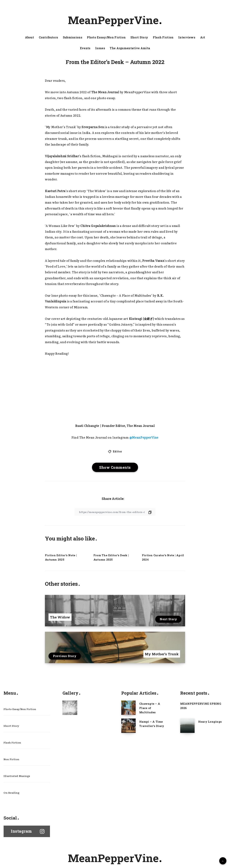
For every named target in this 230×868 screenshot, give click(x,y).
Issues (100, 48)
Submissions (73, 37)
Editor (118, 451)
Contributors (49, 37)
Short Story (139, 37)
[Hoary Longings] (187, 726)
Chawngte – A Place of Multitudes (150, 708)
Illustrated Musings (17, 776)
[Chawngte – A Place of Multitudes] (128, 708)
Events (85, 48)
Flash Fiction (163, 37)
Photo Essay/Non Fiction (106, 37)
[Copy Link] (115, 512)
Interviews (187, 37)
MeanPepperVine (115, 20)
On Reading (11, 793)
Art (203, 37)
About (30, 37)
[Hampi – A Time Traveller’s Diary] (128, 726)
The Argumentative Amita (130, 48)
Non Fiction (11, 759)
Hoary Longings (210, 722)
